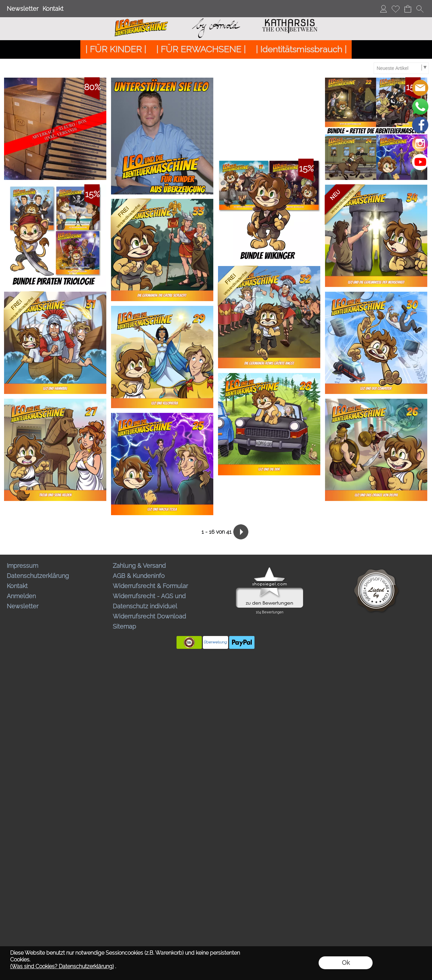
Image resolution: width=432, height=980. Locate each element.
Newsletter (23, 9)
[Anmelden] (383, 9)
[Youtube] (420, 162)
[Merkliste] (396, 9)
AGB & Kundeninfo (139, 576)
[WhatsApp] (420, 106)
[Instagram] (420, 143)
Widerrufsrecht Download (149, 616)
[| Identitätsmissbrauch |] (301, 49)
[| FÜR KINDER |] (116, 49)
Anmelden (21, 596)
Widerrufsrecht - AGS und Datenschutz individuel (149, 601)
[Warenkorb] (408, 9)
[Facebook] (420, 125)
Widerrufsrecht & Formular (150, 586)
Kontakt (53, 9)
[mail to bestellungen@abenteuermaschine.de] (420, 88)
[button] (420, 9)
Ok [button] (346, 963)
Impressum (22, 566)
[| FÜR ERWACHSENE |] (201, 49)
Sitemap (124, 626)
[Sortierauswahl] (401, 68)
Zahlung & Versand (139, 566)
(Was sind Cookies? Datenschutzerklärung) (62, 966)
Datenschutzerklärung (38, 576)
